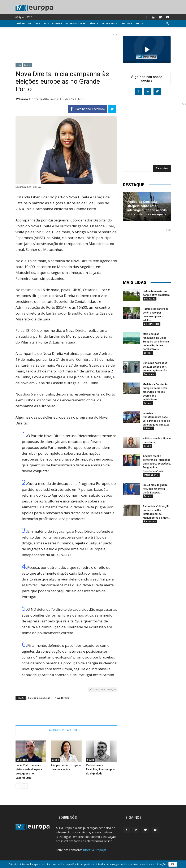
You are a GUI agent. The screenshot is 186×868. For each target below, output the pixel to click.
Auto (139, 23)
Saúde (55, 760)
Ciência (93, 23)
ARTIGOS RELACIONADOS (66, 730)
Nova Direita (62, 698)
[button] (167, 24)
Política (28, 65)
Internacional (75, 23)
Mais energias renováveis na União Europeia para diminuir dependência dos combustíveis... (156, 342)
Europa (57, 23)
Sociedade (22, 760)
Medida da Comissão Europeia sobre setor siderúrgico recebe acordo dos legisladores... (155, 392)
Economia (149, 374)
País (46, 23)
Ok (173, 864)
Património (150, 521)
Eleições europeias (39, 698)
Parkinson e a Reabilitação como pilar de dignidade (101, 769)
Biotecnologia (152, 324)
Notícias (34, 23)
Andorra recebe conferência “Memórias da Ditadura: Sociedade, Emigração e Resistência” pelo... (157, 464)
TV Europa (22, 99)
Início (21, 23)
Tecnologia (109, 23)
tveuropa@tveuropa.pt (46, 99)
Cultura (126, 23)
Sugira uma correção (103, 689)
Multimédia (25, 30)
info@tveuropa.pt (94, 850)
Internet (148, 428)
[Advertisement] (66, 47)
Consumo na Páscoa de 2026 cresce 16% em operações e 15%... (156, 367)
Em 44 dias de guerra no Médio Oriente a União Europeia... (155, 489)
